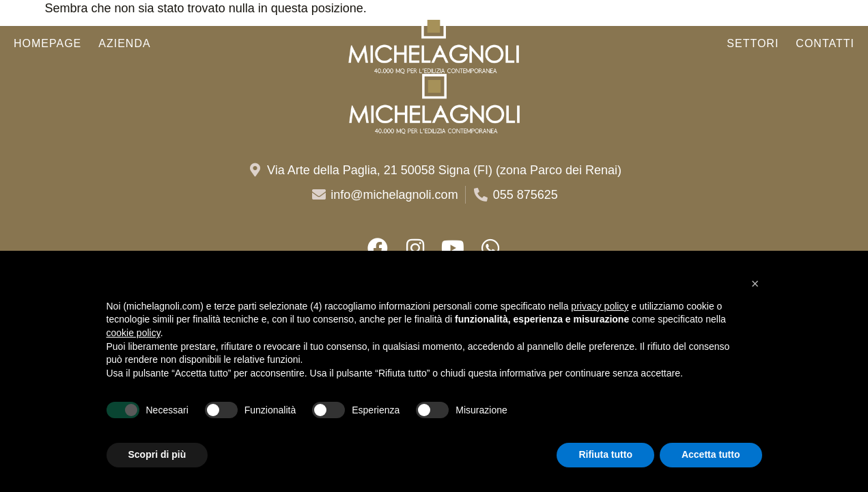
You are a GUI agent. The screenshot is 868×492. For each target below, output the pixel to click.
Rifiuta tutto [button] (605, 454)
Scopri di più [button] (157, 454)
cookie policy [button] (134, 333)
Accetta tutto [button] (711, 454)
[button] (755, 284)
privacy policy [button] (600, 306)
